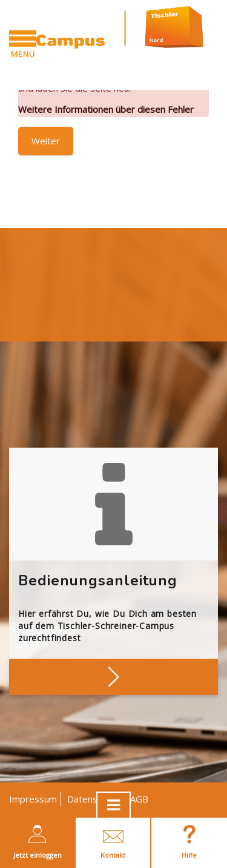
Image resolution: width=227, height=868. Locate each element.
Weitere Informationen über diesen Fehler (106, 109)
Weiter (46, 141)
